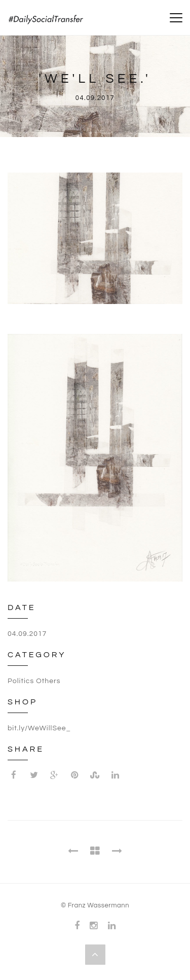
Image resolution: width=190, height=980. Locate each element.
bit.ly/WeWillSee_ (39, 728)
